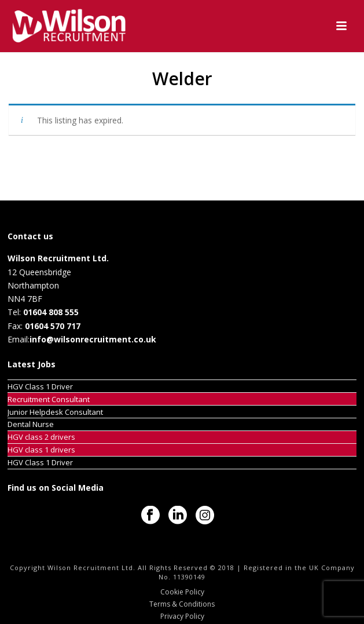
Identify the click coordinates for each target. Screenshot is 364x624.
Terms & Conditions (182, 604)
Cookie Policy (182, 592)
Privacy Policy (182, 616)
